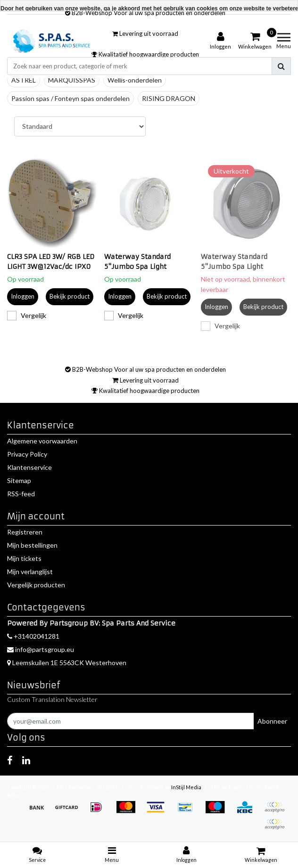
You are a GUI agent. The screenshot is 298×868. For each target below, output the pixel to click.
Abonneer (272, 721)
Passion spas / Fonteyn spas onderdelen (70, 98)
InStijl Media (186, 787)
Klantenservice (29, 467)
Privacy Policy (27, 454)
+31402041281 (33, 636)
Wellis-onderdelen (135, 80)
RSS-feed (21, 494)
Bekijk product (70, 296)
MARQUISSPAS (72, 80)
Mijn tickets (24, 558)
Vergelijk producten (36, 585)
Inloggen (23, 296)
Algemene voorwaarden (42, 441)
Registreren (25, 532)
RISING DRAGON (169, 98)
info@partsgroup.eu (41, 649)
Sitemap (19, 480)
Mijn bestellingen (32, 545)
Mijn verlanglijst (30, 572)
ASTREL (24, 80)
